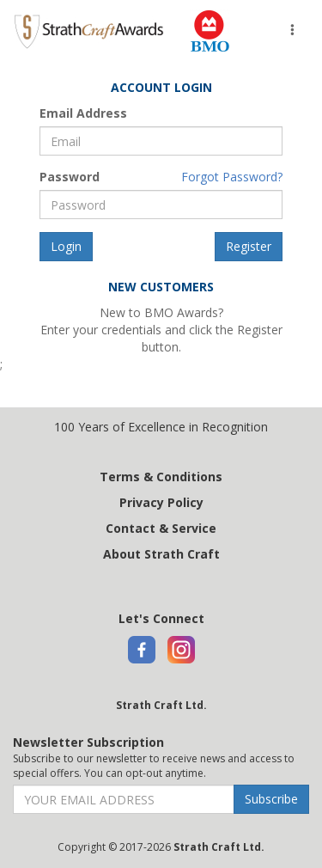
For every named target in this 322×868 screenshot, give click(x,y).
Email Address (83, 113)
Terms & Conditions (161, 477)
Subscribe (271, 799)
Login (66, 246)
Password (70, 177)
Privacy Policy (161, 502)
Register (249, 246)
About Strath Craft (161, 554)
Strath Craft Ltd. (161, 705)
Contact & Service (161, 528)
